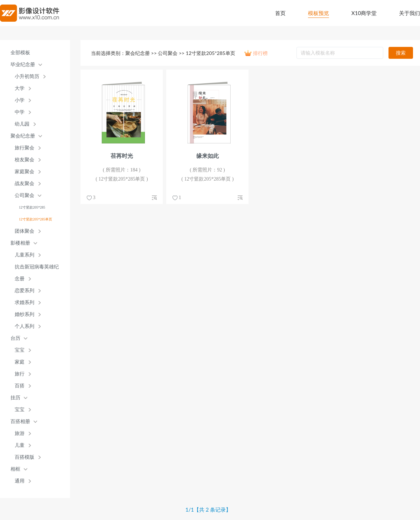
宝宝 (20, 350)
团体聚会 (24, 231)
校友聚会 (24, 160)
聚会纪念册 (23, 136)
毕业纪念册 (23, 65)
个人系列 (24, 326)
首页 (280, 13)
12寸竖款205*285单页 (36, 219)
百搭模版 (24, 457)
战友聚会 (24, 184)
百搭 (20, 386)
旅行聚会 (24, 148)
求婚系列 (24, 303)
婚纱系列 (24, 314)
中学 (20, 112)
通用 (20, 481)
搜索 (401, 53)
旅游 (20, 433)
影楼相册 (20, 243)
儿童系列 (24, 255)
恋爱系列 (24, 291)
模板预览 (318, 13)
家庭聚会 (24, 172)
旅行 (20, 374)
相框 (15, 469)
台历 (15, 338)
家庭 (20, 362)
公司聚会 (24, 195)
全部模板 (20, 53)
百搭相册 (20, 421)
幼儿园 (22, 124)
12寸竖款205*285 (32, 207)
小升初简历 (27, 76)
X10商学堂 (364, 13)
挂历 (15, 398)
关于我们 (409, 13)
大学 (20, 88)
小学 (20, 100)
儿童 (20, 445)
